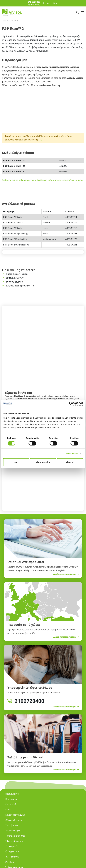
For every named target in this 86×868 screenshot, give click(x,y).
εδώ (40, 140)
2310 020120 (16, 835)
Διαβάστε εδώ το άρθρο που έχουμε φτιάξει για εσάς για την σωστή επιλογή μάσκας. (42, 180)
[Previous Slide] (9, 395)
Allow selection (43, 462)
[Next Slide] (77, 395)
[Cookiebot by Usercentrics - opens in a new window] (71, 404)
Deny (16, 462)
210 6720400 (16, 811)
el (55, 3)
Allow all (70, 462)
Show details (72, 453)
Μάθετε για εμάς (13, 364)
